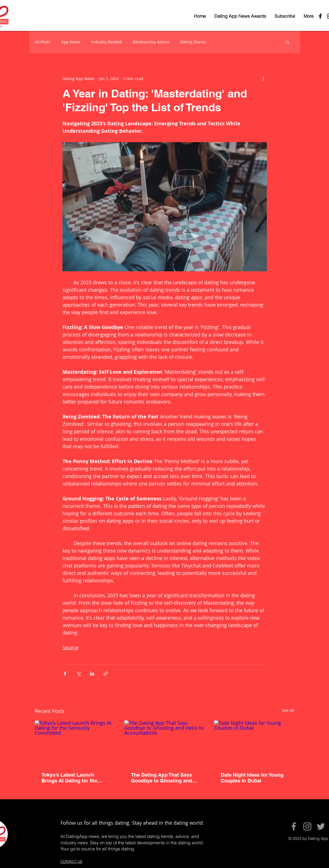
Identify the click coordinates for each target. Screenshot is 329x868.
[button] (287, 42)
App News (71, 42)
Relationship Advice (151, 42)
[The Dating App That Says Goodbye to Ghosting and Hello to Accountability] (164, 743)
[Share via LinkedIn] (92, 674)
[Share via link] (106, 674)
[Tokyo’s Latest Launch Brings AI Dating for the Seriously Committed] (75, 743)
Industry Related (106, 42)
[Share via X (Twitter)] (79, 674)
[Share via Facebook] (65, 674)
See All (288, 710)
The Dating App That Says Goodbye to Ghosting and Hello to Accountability (161, 778)
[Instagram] (307, 826)
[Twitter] (321, 826)
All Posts (43, 42)
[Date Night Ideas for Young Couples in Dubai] (254, 743)
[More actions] (264, 78)
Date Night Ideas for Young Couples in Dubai (252, 778)
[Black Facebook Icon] (320, 16)
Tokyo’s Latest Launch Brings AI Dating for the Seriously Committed (69, 778)
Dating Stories (193, 42)
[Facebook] (294, 826)
